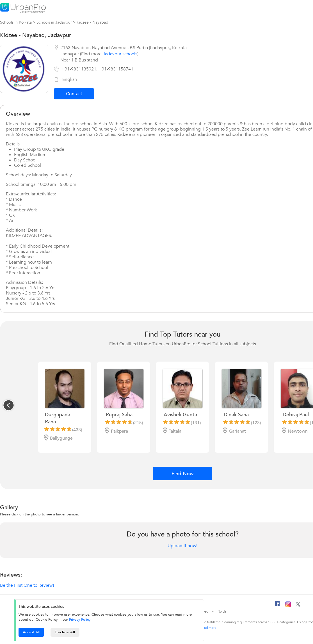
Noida (222, 611)
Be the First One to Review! (27, 585)
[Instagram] (288, 606)
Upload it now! (182, 546)
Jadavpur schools (120, 54)
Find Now (183, 474)
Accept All (31, 632)
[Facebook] (277, 606)
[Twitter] (298, 606)
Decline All (65, 632)
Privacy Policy (80, 620)
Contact (74, 94)
